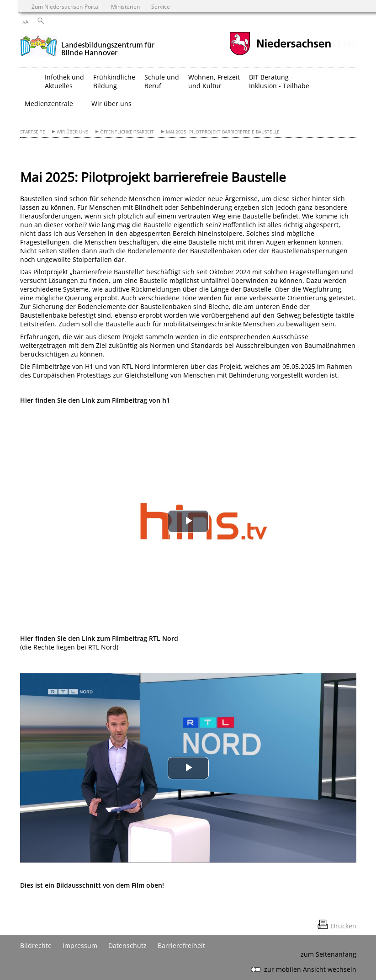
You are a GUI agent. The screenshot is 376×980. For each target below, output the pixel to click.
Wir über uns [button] (111, 104)
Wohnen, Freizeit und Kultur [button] (214, 81)
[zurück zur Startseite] (87, 45)
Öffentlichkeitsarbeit (127, 132)
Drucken (344, 926)
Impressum (80, 945)
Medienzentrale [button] (49, 104)
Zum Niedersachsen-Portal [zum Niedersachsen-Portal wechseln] (66, 6)
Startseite (33, 132)
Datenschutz (127, 945)
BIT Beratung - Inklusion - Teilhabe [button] (279, 81)
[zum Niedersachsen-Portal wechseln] (280, 54)
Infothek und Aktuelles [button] (64, 81)
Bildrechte (36, 945)
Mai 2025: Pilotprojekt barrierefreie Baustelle (223, 132)
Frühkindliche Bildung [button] (114, 81)
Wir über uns (72, 132)
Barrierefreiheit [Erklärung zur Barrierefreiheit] (181, 945)
